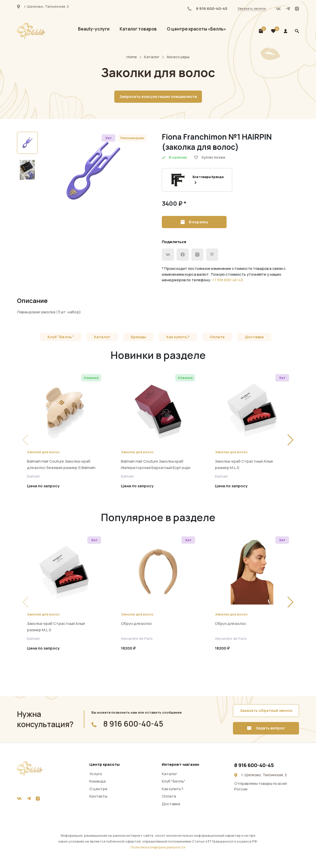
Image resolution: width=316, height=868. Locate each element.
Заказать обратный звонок (266, 710)
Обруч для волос (137, 623)
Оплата (217, 337)
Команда (98, 781)
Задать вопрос (266, 728)
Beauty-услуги (94, 29)
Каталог (152, 57)
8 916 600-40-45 (207, 9)
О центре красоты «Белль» (196, 29)
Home (132, 57)
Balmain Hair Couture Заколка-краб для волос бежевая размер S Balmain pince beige (61, 468)
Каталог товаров (138, 29)
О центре (98, 789)
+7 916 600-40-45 (228, 280)
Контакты (98, 796)
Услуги (96, 774)
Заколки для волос (43, 452)
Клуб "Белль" (61, 337)
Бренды (138, 337)
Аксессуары (178, 57)
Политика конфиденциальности (158, 847)
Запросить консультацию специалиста (158, 97)
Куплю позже (210, 157)
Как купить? (178, 337)
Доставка (254, 337)
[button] (290, 440)
